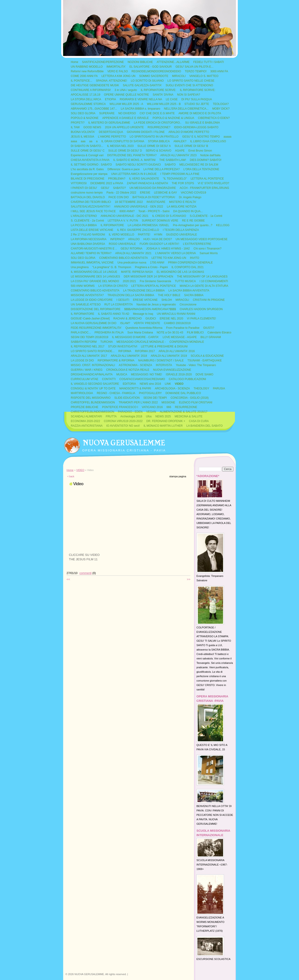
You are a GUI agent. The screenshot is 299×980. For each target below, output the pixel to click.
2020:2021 (130, 281)
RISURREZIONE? (159, 127)
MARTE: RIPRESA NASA (137, 272)
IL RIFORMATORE (112, 225)
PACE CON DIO (119, 197)
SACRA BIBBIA (194, 295)
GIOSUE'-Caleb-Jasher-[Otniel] (90, 319)
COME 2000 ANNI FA (84, 76)
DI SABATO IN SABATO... (87, 146)
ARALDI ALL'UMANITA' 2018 (129, 356)
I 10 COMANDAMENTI (214, 281)
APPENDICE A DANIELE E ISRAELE (126, 118)
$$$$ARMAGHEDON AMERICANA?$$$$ (150, 309)
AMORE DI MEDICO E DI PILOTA (200, 113)
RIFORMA (125, 351)
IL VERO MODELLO (121, 235)
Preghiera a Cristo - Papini (151, 267)
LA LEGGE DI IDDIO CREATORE (92, 300)
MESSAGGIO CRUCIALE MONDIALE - (141, 342)
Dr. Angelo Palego (190, 197)
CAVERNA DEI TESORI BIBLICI (91, 202)
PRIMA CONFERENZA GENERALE (190, 263)
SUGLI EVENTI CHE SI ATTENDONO (189, 85)
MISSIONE (168, 402)
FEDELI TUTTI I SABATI (209, 62)
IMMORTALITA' (116, 67)
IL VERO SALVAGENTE (144, 179)
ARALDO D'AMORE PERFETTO (189, 132)
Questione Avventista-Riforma (144, 328)
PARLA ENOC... (81, 332)
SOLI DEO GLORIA (83, 113)
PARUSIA (219, 388)
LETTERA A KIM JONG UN (118, 76)
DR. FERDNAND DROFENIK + (166, 421)
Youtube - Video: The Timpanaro (196, 365)
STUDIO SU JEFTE (197, 104)
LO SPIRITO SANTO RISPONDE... (93, 351)
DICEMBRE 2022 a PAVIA (107, 183)
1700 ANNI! (157, 263)
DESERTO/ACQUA (111, 132)
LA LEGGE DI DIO (82, 360)
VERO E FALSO (118, 71)
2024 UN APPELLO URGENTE (124, 127)
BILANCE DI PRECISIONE (88, 179)
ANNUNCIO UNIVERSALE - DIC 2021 (125, 216)
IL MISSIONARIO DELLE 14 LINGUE (94, 272)
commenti (85, 573)
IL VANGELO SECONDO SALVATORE (95, 384)
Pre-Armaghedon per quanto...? (193, 225)
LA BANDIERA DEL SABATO (205, 426)
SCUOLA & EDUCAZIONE (207, 356)
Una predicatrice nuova (132, 263)
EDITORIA (129, 384)
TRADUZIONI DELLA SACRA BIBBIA (131, 295)
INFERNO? (117, 239)
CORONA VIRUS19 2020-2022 (123, 421)
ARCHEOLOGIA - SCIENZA (172, 388)
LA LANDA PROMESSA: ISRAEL (148, 225)
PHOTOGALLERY (150, 393)
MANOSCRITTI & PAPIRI (135, 388)
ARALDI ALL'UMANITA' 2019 (169, 356)
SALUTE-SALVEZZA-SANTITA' (142, 85)
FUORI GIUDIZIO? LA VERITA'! (159, 244)
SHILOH (167, 300)
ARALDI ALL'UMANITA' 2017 (89, 356)
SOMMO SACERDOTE (154, 76)
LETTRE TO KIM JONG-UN (169, 258)
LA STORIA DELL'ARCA (86, 99)
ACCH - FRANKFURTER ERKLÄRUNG (204, 188)
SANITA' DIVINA (163, 95)
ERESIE (145, 193)
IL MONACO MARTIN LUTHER (163, 426)
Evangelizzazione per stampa (89, 174)
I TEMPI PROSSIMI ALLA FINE (180, 174)
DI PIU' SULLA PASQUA (197, 99)
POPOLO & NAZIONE (85, 118)
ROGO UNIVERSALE (122, 244)
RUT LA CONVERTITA (119, 305)
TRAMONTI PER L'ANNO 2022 (138, 402)
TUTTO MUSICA (185, 281)
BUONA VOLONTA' (83, 132)
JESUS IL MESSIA (82, 137)
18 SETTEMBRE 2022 (129, 202)
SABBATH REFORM (84, 342)
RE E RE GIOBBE (193, 221)
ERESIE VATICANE (145, 300)
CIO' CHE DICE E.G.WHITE (157, 113)
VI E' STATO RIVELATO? (213, 183)
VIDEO (179, 384)
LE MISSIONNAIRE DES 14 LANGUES (95, 277)
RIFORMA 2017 (145, 351)
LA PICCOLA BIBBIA (84, 225)
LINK (168, 384)
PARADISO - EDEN (130, 412)
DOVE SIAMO (204, 374)
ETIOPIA (110, 99)
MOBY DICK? (221, 109)
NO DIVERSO (127, 113)
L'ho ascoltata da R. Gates (87, 169)
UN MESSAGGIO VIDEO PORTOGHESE (202, 239)
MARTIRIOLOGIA (82, 393)
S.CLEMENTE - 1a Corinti (206, 216)
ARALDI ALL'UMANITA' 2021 (133, 253)
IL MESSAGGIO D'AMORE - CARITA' (136, 337)
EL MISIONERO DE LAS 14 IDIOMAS (180, 272)
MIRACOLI (179, 76)
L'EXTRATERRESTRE (197, 244)
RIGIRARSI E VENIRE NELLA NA (141, 99)
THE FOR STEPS (183, 183)
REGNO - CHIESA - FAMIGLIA (116, 393)
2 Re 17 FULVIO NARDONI (88, 235)
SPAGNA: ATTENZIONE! (112, 81)
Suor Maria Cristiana (140, 332)
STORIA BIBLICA (159, 141)
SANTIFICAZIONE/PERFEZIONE (103, 62)
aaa (83, 141)
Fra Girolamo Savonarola (155, 281)
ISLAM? (125, 323)
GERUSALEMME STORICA (88, 104)
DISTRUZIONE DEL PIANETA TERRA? (132, 155)
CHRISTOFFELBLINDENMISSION (93, 412)
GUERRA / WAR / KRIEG (87, 370)
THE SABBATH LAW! (173, 160)
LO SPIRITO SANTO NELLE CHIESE (191, 81)
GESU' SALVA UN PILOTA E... (194, 67)
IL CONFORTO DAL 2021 (187, 267)
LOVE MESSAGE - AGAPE (180, 337)
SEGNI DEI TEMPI (155, 398)
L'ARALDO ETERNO (84, 216)
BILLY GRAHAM (211, 337)
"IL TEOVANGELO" (175, 179)
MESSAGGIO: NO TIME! (147, 374)
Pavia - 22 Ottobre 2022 (121, 193)
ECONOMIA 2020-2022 (85, 421)
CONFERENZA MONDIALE (187, 342)
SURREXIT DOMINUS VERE (160, 221)
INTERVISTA (164, 365)
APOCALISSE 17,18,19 (85, 95)
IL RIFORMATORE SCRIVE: (158, 90)
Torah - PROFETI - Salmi (154, 211)
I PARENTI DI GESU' (84, 188)
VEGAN (151, 412)
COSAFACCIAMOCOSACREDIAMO (142, 379)
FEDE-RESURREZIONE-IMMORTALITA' (96, 328)
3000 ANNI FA (219, 71)
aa (91, 141)
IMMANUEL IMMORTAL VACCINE (92, 263)
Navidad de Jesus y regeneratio (156, 305)
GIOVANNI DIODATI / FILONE (146, 132)
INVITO (195, 258)
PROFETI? (78, 123)
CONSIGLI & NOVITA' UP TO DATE (93, 388)
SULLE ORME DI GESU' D (125, 151)
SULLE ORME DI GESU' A (154, 146)
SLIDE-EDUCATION (127, 398)
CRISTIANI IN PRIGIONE (209, 300)
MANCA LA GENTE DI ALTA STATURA (204, 286)
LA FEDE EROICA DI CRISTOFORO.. (158, 123)
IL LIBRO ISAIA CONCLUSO (208, 141)
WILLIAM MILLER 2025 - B (164, 104)
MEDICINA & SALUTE (188, 416)
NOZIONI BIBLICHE (140, 62)
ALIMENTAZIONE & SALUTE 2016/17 (184, 412)
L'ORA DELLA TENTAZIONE (201, 169)
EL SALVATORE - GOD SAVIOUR (151, 67)
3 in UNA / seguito (126, 90)
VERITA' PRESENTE (147, 323)
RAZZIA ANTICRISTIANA (87, 426)
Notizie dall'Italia (210, 155)
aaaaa (227, 137)
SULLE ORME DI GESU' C (88, 151)
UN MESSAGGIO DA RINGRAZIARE (153, 188)
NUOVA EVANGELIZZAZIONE (172, 370)
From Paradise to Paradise (183, 328)
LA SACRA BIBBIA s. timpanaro (141, 109)
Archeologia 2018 (131, 416)
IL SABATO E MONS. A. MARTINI (134, 160)
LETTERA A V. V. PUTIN (123, 221)
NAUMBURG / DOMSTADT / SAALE (161, 360)
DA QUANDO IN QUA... (188, 211)
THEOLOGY (201, 388)
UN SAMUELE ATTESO (86, 305)
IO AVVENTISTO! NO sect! (123, 426)
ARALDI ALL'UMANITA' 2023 (178, 155)
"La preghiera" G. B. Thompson (112, 267)
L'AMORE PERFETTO (112, 137)
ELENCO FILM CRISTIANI (196, 402)
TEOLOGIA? (221, 104)
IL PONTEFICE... (82, 81)
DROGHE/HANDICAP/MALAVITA (92, 374)
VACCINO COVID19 (193, 193)
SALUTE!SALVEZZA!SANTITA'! (91, 207)
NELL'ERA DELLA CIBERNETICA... (186, 109)
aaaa (74, 141)
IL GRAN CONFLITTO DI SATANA (123, 141)
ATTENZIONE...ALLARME (173, 62)
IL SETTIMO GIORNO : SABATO (91, 165)
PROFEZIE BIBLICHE (85, 407)
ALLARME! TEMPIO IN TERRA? (91, 253)
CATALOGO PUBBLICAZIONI (187, 379)
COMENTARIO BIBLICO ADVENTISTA (123, 258)
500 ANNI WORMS (83, 286)
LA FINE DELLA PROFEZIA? (162, 169)
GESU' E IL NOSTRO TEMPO (201, 137)
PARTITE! (144, 235)
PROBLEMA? (117, 179)
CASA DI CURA (199, 421)
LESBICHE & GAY (165, 193)
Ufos (149, 416)
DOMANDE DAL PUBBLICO (183, 393)
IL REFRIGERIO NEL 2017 (88, 346)
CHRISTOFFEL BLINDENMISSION (93, 402)
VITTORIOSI (79, 183)
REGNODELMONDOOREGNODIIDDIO (156, 71)
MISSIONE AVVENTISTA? (87, 295)
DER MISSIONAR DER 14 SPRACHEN (148, 277)
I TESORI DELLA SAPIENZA (181, 230)
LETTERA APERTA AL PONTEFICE (154, 286)
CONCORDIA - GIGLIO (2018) (190, 398)
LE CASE (172, 99)
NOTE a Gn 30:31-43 (170, 332)
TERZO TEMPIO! (196, 71)
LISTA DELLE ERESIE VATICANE (92, 230)
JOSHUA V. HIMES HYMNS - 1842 (168, 249)
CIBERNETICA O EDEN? (214, 118)
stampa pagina (178, 476)
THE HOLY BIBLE (169, 295)
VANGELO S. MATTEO (204, 76)
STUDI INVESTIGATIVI (123, 346)
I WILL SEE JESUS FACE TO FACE (93, 211)
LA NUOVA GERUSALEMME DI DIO (94, 323)
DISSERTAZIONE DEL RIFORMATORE (96, 309)
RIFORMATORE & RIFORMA (116, 360)
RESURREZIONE (186, 407)
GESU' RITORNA (131, 249)
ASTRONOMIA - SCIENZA (135, 365)
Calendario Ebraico (219, 332)
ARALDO (134, 239)
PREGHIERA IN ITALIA (109, 332)
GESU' (105, 188)
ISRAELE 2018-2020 (179, 374)
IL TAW (75, 127)
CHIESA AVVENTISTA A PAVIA (90, 160)
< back (71, 476)
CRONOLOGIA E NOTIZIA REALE (128, 370)
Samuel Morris (209, 253)
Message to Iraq (143, 314)
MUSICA (122, 374)
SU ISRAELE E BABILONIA (202, 123)
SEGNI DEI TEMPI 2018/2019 (90, 337)
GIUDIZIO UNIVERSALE (182, 235)
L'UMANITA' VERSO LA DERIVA (175, 253)
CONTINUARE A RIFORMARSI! (91, 90)
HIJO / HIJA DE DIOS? (158, 239)
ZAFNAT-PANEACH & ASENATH (147, 183)
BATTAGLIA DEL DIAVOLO (88, 197)
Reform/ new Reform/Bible (87, 71)
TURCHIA (106, 342)
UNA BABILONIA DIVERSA (88, 244)
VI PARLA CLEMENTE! (201, 319)
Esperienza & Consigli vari (87, 155)
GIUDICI (151, 319)
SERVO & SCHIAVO (159, 151)
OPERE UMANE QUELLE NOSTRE (126, 95)
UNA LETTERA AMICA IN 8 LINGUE (134, 174)
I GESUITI (123, 300)
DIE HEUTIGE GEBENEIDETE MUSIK (95, 85)
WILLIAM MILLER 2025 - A (126, 104)
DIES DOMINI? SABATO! (206, 160)
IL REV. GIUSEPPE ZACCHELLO (138, 230)
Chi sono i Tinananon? (208, 249)
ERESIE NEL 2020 (171, 319)
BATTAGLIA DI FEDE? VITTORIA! (154, 197)
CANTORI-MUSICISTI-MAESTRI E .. (94, 249)
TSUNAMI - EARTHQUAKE (205, 360)
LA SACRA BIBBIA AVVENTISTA (189, 291)
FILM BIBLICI (195, 332)
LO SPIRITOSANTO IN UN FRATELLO (154, 137)
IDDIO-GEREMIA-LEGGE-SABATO (196, 127)
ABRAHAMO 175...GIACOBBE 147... (94, 109)
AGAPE (180, 151)
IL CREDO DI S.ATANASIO (169, 216)
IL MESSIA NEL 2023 (120, 146)
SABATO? (119, 188)
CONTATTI (109, 379)
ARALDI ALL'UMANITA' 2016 (177, 351)
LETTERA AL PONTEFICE (207, 179)
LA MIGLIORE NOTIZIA (182, 207)
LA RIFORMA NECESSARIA (89, 239)
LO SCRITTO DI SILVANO (147, 81)
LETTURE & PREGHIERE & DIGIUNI (164, 346)
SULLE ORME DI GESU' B (191, 146)
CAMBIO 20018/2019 (177, 323)
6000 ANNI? (127, 211)
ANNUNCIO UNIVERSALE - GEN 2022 (139, 207)
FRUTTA (111, 416)
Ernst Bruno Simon (200, 151)
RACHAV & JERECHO (127, 319)
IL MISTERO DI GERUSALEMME (109, 123)
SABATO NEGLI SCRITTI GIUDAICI (138, 165)
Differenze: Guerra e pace (124, 169)
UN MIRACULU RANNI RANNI (176, 314)
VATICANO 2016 (152, 407)
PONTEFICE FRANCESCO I (120, 407)
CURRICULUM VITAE (85, 379)
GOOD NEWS (92, 127)
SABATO (170, 165)
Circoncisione (188, 305)
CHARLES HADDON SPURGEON (201, 309)
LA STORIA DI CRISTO (113, 286)
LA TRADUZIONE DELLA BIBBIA (144, 291)
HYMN (158, 235)
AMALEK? (180, 141)
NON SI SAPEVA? (189, 95)
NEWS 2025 (163, 416)
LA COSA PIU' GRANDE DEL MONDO (95, 281)
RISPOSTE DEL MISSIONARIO (91, 398)
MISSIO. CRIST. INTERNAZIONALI (93, 365)
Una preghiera (80, 267)
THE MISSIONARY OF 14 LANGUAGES (202, 277)
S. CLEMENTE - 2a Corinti (87, 221)
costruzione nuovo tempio (87, 193)
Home (75, 62)
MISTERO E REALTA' (183, 202)
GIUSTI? (209, 328)
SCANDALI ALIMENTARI (86, 416)
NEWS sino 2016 (150, 384)
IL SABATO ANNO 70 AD (114, 314)
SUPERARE (107, 113)
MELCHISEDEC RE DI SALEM (199, 165)
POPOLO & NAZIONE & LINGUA (173, 118)
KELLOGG (223, 225)
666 (169, 407)
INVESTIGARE (156, 202)
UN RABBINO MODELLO (87, 67)
